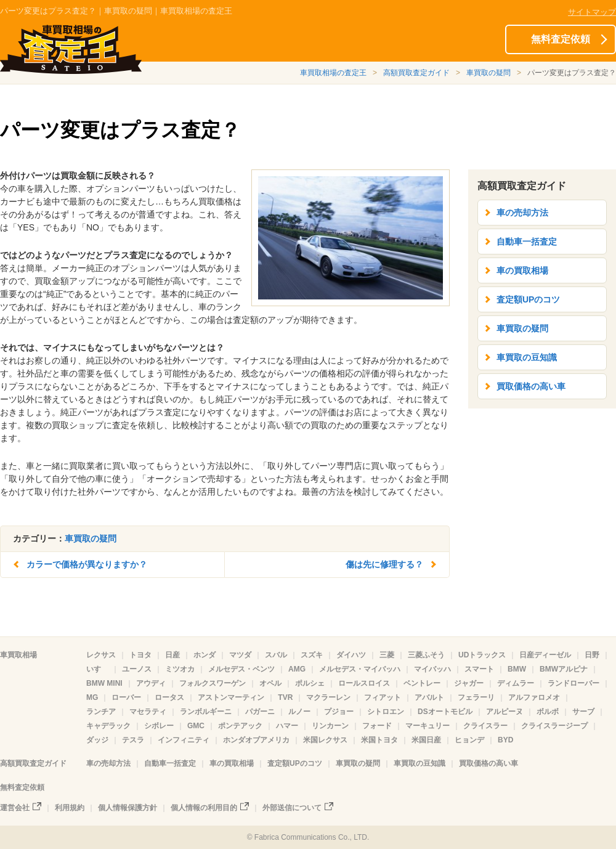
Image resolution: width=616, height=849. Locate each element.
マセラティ (148, 712)
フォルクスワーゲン (213, 683)
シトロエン (386, 712)
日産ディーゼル (545, 655)
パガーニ (260, 712)
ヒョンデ (469, 740)
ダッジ (97, 740)
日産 (172, 655)
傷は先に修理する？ (384, 564)
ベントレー (422, 683)
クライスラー (485, 726)
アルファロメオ (534, 697)
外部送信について (292, 808)
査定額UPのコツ (528, 299)
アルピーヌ (505, 712)
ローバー (126, 697)
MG (92, 697)
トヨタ (140, 655)
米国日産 (426, 740)
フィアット (383, 697)
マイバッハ (432, 669)
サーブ (583, 712)
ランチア (101, 712)
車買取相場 (18, 655)
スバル (276, 655)
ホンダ (205, 655)
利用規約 (70, 808)
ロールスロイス (364, 683)
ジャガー (469, 683)
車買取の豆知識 (527, 357)
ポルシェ (310, 683)
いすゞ (97, 669)
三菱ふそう (426, 655)
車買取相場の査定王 (333, 73)
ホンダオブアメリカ (256, 740)
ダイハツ (351, 655)
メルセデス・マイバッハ (360, 669)
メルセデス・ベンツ (241, 669)
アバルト (429, 697)
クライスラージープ (554, 726)
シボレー (159, 726)
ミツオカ (180, 669)
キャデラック (108, 726)
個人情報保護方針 (128, 808)
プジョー (339, 712)
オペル (270, 683)
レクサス (101, 655)
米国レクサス (325, 740)
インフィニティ (184, 740)
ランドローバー (573, 683)
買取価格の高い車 (531, 386)
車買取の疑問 (488, 73)
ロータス (169, 697)
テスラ (133, 740)
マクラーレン (328, 697)
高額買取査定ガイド (416, 73)
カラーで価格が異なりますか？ (87, 564)
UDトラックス (482, 655)
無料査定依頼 (561, 39)
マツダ (240, 655)
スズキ (312, 655)
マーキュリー (428, 726)
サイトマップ (592, 12)
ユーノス (137, 669)
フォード (377, 726)
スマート (479, 669)
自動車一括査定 (527, 242)
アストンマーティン (231, 697)
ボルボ (548, 712)
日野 (592, 655)
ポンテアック (240, 726)
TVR (285, 697)
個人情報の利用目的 (204, 808)
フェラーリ (476, 697)
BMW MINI (104, 683)
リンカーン (330, 726)
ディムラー (516, 683)
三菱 (387, 655)
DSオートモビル (445, 712)
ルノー (299, 712)
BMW (517, 669)
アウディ (151, 683)
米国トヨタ (379, 740)
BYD (505, 740)
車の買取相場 (522, 270)
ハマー (287, 726)
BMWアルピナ (564, 669)
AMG (297, 669)
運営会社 (15, 808)
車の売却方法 (522, 213)
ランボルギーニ (206, 712)
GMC (196, 726)
